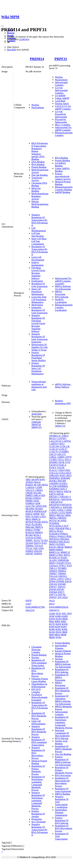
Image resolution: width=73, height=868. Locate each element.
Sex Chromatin (38, 822)
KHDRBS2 (63, 486)
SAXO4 (29, 538)
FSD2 (61, 470)
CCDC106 (54, 446)
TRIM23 (62, 571)
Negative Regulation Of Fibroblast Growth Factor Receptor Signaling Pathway (38, 323)
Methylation (37, 305)
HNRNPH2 (54, 478)
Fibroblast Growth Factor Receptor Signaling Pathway (38, 273)
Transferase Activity (37, 179)
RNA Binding (38, 164)
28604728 (36, 425)
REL (61, 555)
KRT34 (68, 491)
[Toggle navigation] (2, 26)
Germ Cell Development (38, 258)
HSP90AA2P (40, 511)
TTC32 (29, 548)
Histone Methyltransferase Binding (40, 204)
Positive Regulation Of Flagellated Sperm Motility (39, 356)
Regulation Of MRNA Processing (62, 677)
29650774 (60, 426)
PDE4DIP (60, 528)
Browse (11, 33)
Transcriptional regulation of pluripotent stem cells (39, 386)
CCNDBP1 (64, 452)
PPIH (69, 536)
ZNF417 (53, 587)
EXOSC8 (53, 465)
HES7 (69, 475)
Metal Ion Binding (36, 190)
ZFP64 (52, 581)
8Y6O (58, 637)
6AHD (65, 616)
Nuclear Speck (62, 104)
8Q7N (52, 624)
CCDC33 (53, 449)
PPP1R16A (54, 539)
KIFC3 (64, 489)
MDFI (69, 513)
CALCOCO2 (55, 441)
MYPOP (30, 522)
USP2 (41, 548)
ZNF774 (53, 595)
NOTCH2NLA (56, 526)
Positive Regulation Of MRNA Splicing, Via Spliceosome (63, 761)
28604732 (36, 427)
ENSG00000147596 (35, 607)
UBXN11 (63, 576)
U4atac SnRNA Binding (62, 170)
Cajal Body (60, 101)
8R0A (57, 635)
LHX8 (69, 510)
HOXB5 (39, 509)
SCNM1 (38, 538)
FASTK (61, 468)
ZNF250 (38, 551)
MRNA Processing (60, 293)
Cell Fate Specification (38, 235)
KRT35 (52, 494)
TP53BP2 (62, 568)
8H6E (65, 619)
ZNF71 (61, 592)
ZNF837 (53, 597)
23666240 (36, 422)
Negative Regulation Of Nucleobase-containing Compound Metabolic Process (38, 801)
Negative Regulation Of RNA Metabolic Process (39, 730)
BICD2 (52, 438)
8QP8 (52, 627)
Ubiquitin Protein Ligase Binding (40, 680)
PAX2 (28, 524)
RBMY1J (53, 555)
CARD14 (53, 444)
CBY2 (62, 444)
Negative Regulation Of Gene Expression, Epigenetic (40, 338)
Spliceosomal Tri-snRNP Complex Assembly (63, 281)
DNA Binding (38, 162)
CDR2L (53, 457)
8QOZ (65, 624)
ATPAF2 (30, 482)
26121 (52, 601)
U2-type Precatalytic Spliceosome (61, 114)
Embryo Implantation (37, 264)
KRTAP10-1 (55, 499)
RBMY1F (65, 552)
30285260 (36, 414)
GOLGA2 (54, 473)
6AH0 (58, 616)
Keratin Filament (63, 651)
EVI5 (68, 462)
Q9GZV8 (30, 610)
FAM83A (30, 503)
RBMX (60, 550)
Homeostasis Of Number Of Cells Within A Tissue (40, 347)
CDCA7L (30, 490)
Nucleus (35, 105)
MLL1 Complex (63, 125)
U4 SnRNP (60, 96)
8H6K (57, 621)
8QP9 (58, 627)
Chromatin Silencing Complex (36, 650)
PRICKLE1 (64, 542)
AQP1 (42, 479)
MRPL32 (36, 519)
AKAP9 (35, 479)
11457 (28, 604)
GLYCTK (30, 506)
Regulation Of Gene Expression (39, 285)
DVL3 (68, 460)
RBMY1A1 (54, 552)
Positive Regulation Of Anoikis (38, 814)
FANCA (62, 465)
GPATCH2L (41, 506)
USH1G (53, 579)
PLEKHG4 (54, 534)
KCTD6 (53, 486)
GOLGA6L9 (65, 473)
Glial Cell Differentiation (38, 722)
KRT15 (52, 491)
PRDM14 (37, 59)
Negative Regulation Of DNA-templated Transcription (39, 741)
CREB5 (29, 493)
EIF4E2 (29, 498)
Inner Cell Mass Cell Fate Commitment (39, 241)
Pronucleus (37, 819)
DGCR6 (37, 493)
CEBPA (61, 457)
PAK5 (52, 528)
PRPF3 (52, 544)
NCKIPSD (54, 523)
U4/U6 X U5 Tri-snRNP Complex (63, 107)
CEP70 (68, 457)
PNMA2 (53, 536)
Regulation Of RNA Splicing (62, 671)
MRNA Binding (62, 794)
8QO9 (58, 624)
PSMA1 (29, 530)
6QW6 (52, 619)
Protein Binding (39, 167)
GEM (38, 503)
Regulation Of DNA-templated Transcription (39, 663)
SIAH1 (64, 558)
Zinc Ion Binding (40, 175)
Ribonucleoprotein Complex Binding (64, 188)
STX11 (68, 563)
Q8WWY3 (54, 610)
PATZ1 (45, 522)
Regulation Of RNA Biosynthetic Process (38, 672)
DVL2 (61, 460)
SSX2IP (60, 563)
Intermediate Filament (61, 647)
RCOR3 (29, 535)
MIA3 (28, 519)
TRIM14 (53, 571)
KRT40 (60, 494)
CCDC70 (53, 452)
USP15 (61, 579)
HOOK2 (53, 481)
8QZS (59, 632)
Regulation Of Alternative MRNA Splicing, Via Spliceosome (63, 700)
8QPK (65, 629)
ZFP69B (60, 581)
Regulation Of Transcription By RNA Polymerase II (40, 251)
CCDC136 (65, 446)
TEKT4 (37, 543)
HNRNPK (65, 478)
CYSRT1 (53, 460)
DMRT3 (29, 495)
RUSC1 (37, 535)
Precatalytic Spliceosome (61, 121)
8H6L (64, 621)
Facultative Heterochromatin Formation (39, 697)
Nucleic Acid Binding (61, 742)
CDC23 (53, 454)
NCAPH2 (62, 521)
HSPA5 (29, 514)
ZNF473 (62, 587)
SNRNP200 (63, 560)
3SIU (64, 614)
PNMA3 (62, 536)
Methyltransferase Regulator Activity (40, 196)
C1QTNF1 (61, 438)
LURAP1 (53, 513)
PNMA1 (64, 534)
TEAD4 (29, 543)
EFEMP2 (53, 462)
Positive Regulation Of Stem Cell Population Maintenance (38, 368)
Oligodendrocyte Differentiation (39, 685)
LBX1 (54, 510)
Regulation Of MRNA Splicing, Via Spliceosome (63, 664)
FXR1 (67, 470)
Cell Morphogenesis (39, 229)
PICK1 (60, 531)
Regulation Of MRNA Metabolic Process (63, 749)
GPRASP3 (54, 475)
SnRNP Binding (62, 192)
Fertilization (37, 281)
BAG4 (37, 482)
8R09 (52, 635)
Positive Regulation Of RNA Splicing (62, 820)
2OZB (52, 614)
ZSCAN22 (63, 597)
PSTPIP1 (61, 544)
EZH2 (36, 501)
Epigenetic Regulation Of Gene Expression (39, 310)
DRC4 (37, 495)
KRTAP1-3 (65, 497)
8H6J (51, 621)
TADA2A (54, 566)
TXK (35, 548)
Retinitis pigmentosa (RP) (63, 402)
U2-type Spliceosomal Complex (61, 90)
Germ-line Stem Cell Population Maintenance (39, 300)
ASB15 (65, 436)
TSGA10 (39, 546)
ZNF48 (52, 589)
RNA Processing (63, 775)
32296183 (24, 39)
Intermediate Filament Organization (61, 812)
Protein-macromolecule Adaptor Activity (63, 176)
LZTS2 (62, 513)
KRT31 (60, 491)
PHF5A (53, 531)
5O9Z (52, 616)
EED (43, 495)
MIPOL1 (53, 518)
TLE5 (44, 543)
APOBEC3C (55, 436)
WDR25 (29, 551)
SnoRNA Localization (61, 301)
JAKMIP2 (54, 483)
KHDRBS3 (54, 489)
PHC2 (68, 528)
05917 (52, 604)
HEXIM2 (30, 509)
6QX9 (59, 619)
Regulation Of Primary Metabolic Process (38, 770)
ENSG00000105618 (59, 607)
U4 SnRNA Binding (60, 164)
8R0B (63, 635)
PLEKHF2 (37, 524)
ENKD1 (37, 498)
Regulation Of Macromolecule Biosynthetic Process (62, 782)
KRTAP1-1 (54, 497)
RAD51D (30, 532)
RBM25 (68, 547)
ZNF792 (62, 595)
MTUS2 (53, 521)
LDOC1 (61, 510)
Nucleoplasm (38, 107)
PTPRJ (37, 530)
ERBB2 (29, 501)
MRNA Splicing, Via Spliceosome (63, 288)
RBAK (61, 547)
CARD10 (30, 487)
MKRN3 (62, 518)
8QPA (64, 627)
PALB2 (38, 522)
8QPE (58, 629)
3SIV (69, 614)
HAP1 (63, 475)
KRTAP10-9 (55, 505)
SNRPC (29, 540)
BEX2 (45, 485)
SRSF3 (52, 563)
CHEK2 (39, 490)
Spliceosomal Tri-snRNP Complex (63, 129)
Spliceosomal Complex (61, 84)
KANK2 (35, 517)
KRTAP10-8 (57, 502)
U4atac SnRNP (62, 98)
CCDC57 (63, 449)
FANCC (53, 468)
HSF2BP (62, 481)
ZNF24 (68, 581)
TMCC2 (53, 568)
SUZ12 (37, 540)
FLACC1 (53, 470)
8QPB (52, 629)
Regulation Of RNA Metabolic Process (39, 716)
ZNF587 (29, 554)
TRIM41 (30, 546)
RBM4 (52, 550)
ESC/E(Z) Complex (36, 691)
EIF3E (61, 462)
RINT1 (67, 555)
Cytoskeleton (61, 807)
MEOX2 (61, 515)
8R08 (65, 632)
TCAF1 (45, 540)
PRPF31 (61, 59)
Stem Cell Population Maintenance (38, 292)
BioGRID (12, 50)
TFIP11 (62, 566)
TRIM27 (53, 573)
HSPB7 (37, 514)
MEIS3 (52, 515)
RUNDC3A (54, 558)
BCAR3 (38, 485)
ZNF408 (62, 584)
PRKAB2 (30, 527)
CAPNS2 (67, 441)
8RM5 (52, 637)
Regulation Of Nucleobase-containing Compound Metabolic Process (38, 783)
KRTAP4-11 (57, 507)
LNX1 (43, 517)
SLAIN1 (53, 560)
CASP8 (38, 487)
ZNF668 (53, 592)
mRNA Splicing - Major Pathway (63, 386)
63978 (28, 601)
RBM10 (39, 532)
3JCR (58, 614)
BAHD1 (29, 485)
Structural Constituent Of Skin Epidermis (62, 733)
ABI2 (28, 479)
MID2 (68, 515)
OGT (66, 526)
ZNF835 (38, 554)
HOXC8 (29, 511)
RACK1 (53, 547)
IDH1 (28, 517)
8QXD (52, 632)
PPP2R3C (65, 539)
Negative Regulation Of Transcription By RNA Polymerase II (40, 220)
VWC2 (68, 579)
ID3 (43, 514)
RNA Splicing (61, 297)
